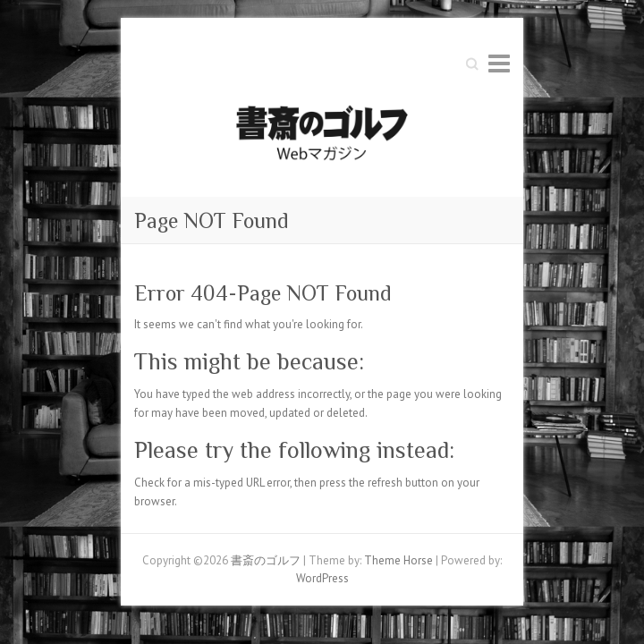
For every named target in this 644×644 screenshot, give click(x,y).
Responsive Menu (499, 63)
